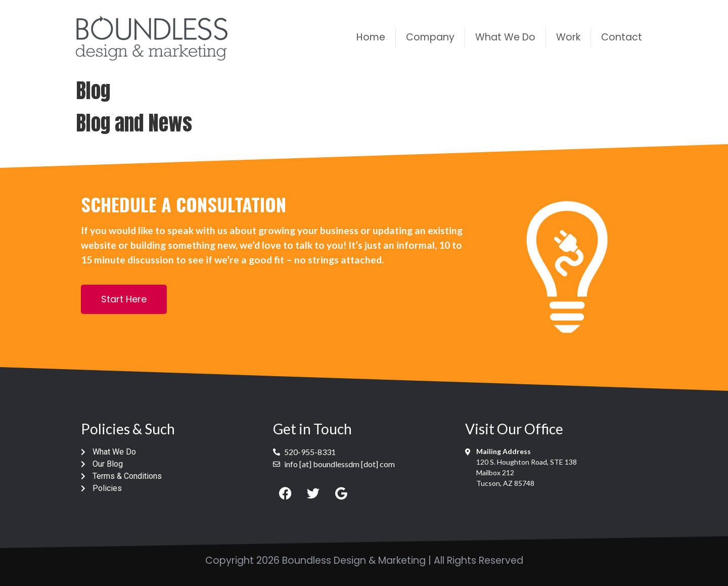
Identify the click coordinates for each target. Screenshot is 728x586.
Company (430, 37)
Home (371, 37)
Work (568, 37)
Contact (622, 37)
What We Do (505, 37)
